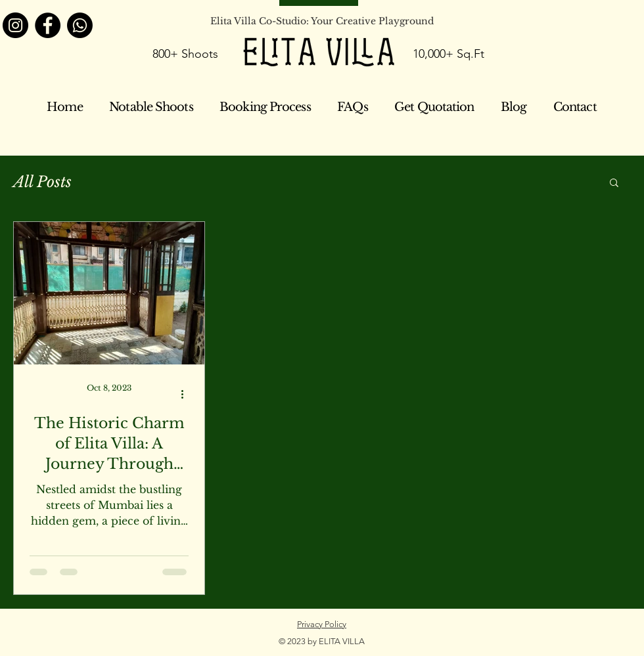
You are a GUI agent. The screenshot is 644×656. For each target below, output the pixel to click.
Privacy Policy (322, 624)
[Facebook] (48, 25)
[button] (614, 184)
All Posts (42, 182)
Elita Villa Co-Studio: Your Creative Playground (322, 21)
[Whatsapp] (80, 25)
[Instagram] (15, 25)
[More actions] (187, 394)
